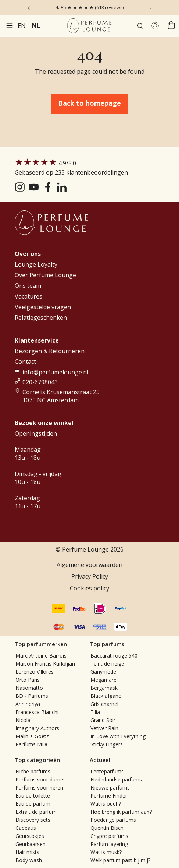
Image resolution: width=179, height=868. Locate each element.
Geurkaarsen (31, 844)
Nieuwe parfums (110, 788)
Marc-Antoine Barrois (41, 655)
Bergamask (104, 688)
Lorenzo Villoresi (35, 672)
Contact (25, 362)
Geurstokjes (30, 836)
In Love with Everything (118, 736)
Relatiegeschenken (41, 318)
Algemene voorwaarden (89, 565)
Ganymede (103, 672)
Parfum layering (109, 844)
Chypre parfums (109, 836)
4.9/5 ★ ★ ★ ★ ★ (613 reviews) (90, 7)
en (22, 26)
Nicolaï (24, 720)
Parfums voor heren (39, 788)
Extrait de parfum (36, 812)
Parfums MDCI (33, 744)
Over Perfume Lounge (45, 275)
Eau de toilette (33, 796)
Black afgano (106, 696)
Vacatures (28, 296)
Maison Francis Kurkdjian (45, 664)
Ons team (28, 286)
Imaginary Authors (37, 728)
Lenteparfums (107, 771)
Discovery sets (33, 820)
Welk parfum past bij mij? (120, 860)
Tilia (95, 712)
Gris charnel (104, 704)
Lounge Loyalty (36, 264)
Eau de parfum (33, 804)
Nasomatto (29, 688)
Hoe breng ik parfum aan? (121, 812)
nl (36, 26)
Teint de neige (107, 664)
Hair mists (27, 852)
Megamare (103, 680)
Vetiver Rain (104, 728)
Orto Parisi (28, 680)
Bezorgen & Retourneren (50, 351)
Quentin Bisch (107, 828)
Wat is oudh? (106, 804)
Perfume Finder (109, 796)
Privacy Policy (90, 576)
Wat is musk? (106, 852)
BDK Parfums (32, 696)
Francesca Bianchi (37, 712)
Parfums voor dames (41, 779)
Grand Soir (103, 720)
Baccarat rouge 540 (114, 655)
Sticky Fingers (107, 744)
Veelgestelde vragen (43, 307)
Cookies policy (89, 588)
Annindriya (28, 704)
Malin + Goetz (32, 736)
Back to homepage (89, 103)
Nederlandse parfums (116, 779)
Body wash (29, 860)
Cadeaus (26, 828)
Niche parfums (33, 771)
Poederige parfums (113, 820)
